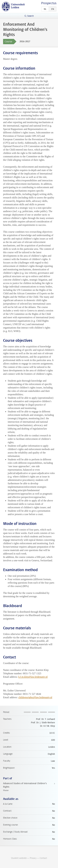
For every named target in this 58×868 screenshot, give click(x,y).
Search (30, 16)
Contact (43, 858)
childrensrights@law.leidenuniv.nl (35, 697)
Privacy (33, 858)
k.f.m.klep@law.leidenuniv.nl (33, 677)
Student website (19, 858)
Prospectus (49, 3)
